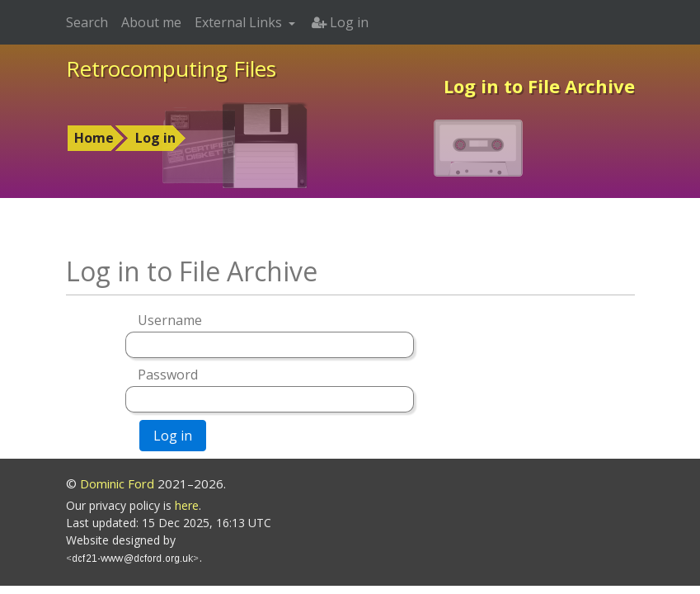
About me (151, 22)
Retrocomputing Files (171, 68)
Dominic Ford (117, 483)
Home (94, 138)
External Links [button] (240, 22)
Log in (155, 138)
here (187, 505)
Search (87, 22)
